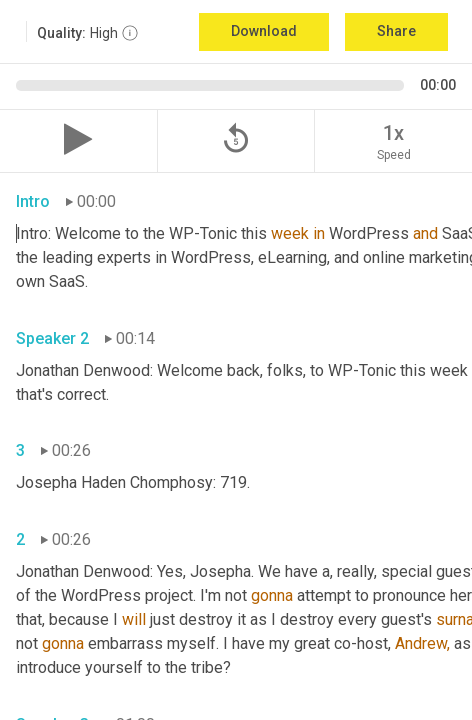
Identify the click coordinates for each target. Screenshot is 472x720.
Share (396, 31)
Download (264, 31)
